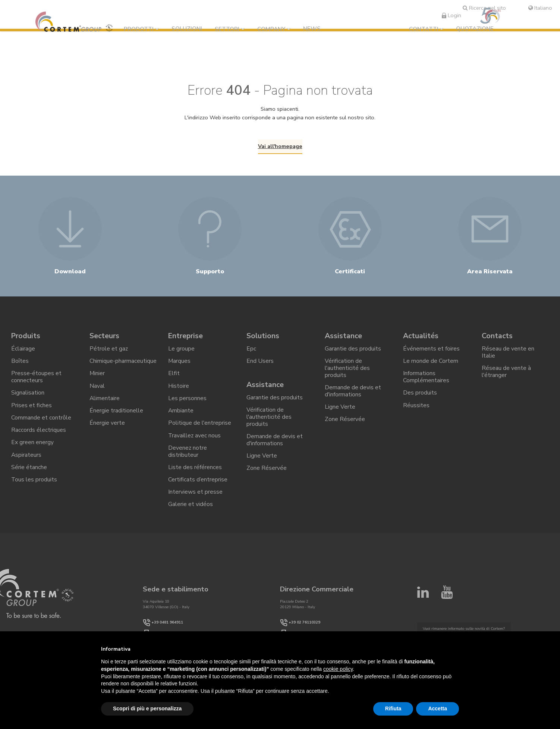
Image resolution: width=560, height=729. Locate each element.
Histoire (179, 392)
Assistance (265, 390)
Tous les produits (34, 489)
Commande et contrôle (41, 425)
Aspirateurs (26, 463)
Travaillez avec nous (195, 443)
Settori (229, 29)
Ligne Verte (262, 464)
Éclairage (23, 353)
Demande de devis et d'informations (275, 447)
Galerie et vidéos (191, 514)
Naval (97, 392)
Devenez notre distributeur (188, 460)
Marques (180, 366)
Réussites (416, 412)
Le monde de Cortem (431, 366)
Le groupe (181, 353)
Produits (26, 340)
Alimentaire (105, 405)
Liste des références (195, 476)
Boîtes (20, 366)
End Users (260, 366)
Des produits (420, 399)
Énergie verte (107, 430)
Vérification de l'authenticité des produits (269, 424)
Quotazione (475, 29)
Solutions (263, 340)
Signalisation (28, 399)
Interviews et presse (195, 502)
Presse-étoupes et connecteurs (36, 383)
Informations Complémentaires (426, 383)
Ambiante (181, 418)
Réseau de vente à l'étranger (506, 377)
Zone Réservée (267, 477)
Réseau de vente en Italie (508, 357)
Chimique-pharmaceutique (123, 366)
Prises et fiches (32, 412)
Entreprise (186, 340)
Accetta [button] (438, 708)
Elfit (174, 379)
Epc (251, 353)
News (314, 29)
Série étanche (29, 476)
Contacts (497, 340)
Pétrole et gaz (109, 353)
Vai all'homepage (280, 146)
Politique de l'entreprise (200, 430)
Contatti (424, 29)
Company (273, 29)
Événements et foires (431, 353)
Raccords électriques (39, 437)
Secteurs (105, 340)
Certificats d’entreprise (198, 489)
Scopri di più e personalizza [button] (147, 708)
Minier (97, 379)
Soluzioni (189, 29)
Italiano (540, 8)
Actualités (421, 340)
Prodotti (141, 29)
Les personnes (187, 405)
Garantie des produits (275, 404)
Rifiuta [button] (393, 708)
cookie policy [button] (338, 669)
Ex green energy (32, 450)
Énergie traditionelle (116, 418)
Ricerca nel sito (484, 8)
